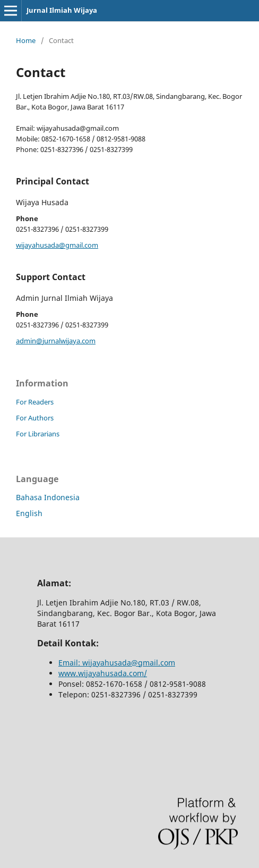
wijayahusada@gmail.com (57, 245)
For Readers (35, 402)
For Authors (35, 418)
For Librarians (38, 434)
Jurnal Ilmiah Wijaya (62, 10)
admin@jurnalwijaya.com (56, 341)
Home (26, 40)
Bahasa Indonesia (48, 497)
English (29, 513)
